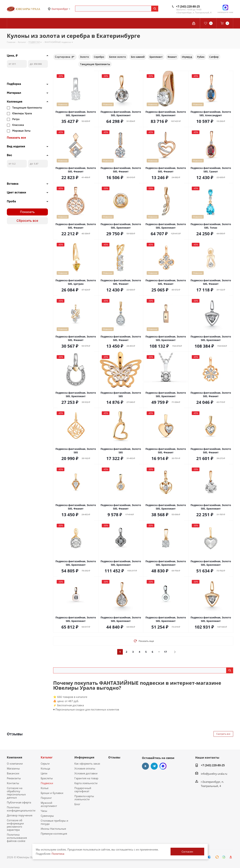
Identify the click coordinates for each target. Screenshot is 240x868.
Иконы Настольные (53, 829)
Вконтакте (145, 766)
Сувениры (47, 816)
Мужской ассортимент (49, 804)
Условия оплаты (85, 768)
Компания (14, 757)
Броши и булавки (52, 793)
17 (165, 652)
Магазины (13, 768)
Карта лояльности (86, 783)
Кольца (45, 768)
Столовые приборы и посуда (54, 822)
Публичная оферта (19, 802)
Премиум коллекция (54, 834)
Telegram (154, 766)
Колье (45, 788)
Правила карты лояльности (84, 798)
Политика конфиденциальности (21, 809)
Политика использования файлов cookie (17, 838)
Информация (84, 757)
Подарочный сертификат (83, 790)
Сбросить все (27, 221)
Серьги (45, 764)
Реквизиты (14, 778)
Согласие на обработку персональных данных (16, 793)
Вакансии (13, 773)
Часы (44, 811)
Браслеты (47, 778)
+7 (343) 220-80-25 (188, 6)
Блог (77, 804)
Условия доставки (86, 773)
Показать (27, 212)
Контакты (13, 783)
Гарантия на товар (86, 778)
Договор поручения (20, 815)
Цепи (44, 773)
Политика (58, 854)
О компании (15, 764)
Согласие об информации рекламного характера (15, 825)
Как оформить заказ (87, 764)
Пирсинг (46, 798)
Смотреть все (223, 734)
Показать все (16, 138)
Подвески (47, 783)
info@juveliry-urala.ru (214, 774)
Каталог (47, 757)
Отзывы (114, 757)
